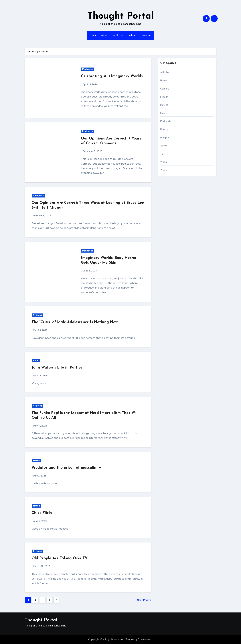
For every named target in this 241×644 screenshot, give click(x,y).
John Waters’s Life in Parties (57, 368)
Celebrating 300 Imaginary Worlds (112, 76)
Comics (165, 89)
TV (162, 154)
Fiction (164, 97)
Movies (164, 105)
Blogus (130, 639)
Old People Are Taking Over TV (60, 558)
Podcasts (88, 69)
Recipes (165, 138)
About (105, 35)
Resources (146, 35)
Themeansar (145, 639)
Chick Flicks (42, 513)
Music (164, 113)
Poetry (164, 129)
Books (164, 81)
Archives (118, 35)
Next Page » (144, 600)
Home (93, 35)
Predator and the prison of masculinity (66, 468)
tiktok (36, 461)
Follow (131, 35)
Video (36, 360)
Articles (37, 315)
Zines (164, 170)
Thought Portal (120, 16)
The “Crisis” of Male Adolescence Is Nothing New (75, 322)
